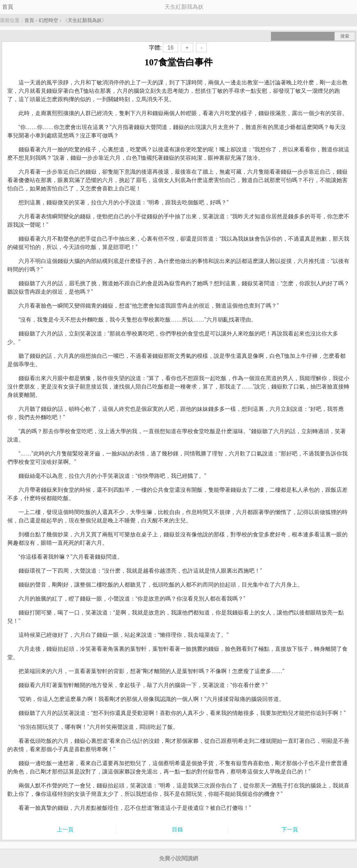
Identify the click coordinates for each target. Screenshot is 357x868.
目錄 (177, 829)
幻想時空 (48, 20)
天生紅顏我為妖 (85, 20)
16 (170, 48)
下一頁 (290, 829)
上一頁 (65, 829)
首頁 (8, 7)
